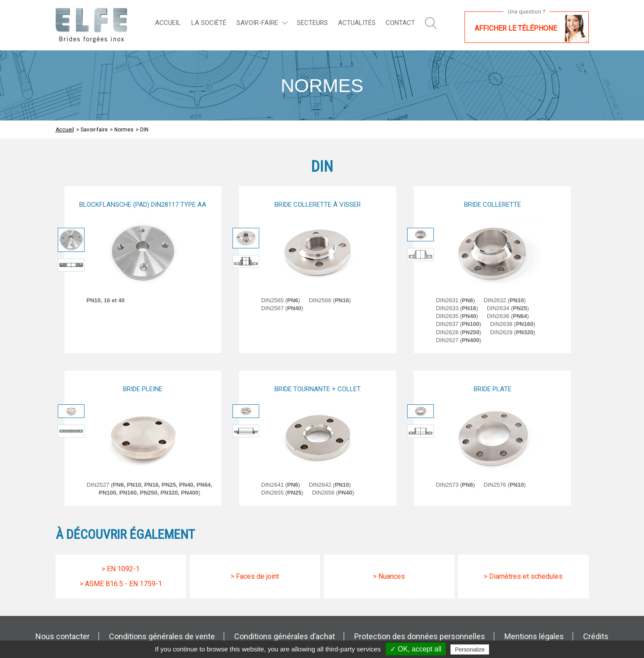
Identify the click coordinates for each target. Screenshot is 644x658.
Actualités (357, 23)
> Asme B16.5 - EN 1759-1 (121, 584)
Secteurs (312, 23)
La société (209, 23)
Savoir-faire (257, 23)
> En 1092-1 (121, 569)
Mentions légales (534, 636)
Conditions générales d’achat (285, 636)
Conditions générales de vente (162, 636)
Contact (400, 23)
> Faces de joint (255, 576)
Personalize (470, 649)
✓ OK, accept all (416, 649)
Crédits (596, 636)
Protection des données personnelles (420, 636)
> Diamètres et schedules (523, 576)
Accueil (168, 23)
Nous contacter (63, 636)
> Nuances (389, 576)
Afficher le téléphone (516, 28)
